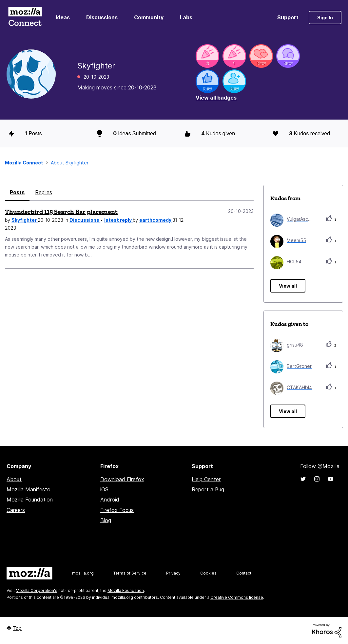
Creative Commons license (237, 597)
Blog (106, 520)
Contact (244, 573)
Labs (186, 17)
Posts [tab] (17, 192)
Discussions (102, 17)
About (14, 479)
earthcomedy (156, 220)
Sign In (325, 18)
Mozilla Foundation (30, 500)
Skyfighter (25, 220)
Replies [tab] (44, 192)
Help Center (206, 479)
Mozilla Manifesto (29, 489)
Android (110, 500)
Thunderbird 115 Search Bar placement (61, 212)
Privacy (173, 573)
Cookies (208, 573)
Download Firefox (122, 479)
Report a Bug (208, 489)
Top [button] (17, 628)
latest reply (118, 220)
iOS (104, 489)
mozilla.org (83, 573)
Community (149, 17)
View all (288, 286)
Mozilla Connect (25, 18)
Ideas (63, 17)
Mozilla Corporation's (37, 590)
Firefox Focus (117, 510)
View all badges (216, 98)
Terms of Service (130, 573)
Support (288, 17)
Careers (16, 510)
